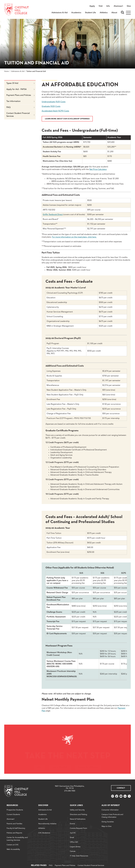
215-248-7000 (70, 791)
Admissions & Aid (18, 71)
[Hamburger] (128, 13)
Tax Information (20, 105)
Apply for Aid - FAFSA (20, 93)
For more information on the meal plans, (74, 241)
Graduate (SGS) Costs (51, 110)
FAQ (20, 111)
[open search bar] (123, 13)
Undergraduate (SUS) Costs (54, 106)
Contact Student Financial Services (20, 118)
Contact (121, 788)
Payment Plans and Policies (20, 99)
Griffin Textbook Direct (53, 218)
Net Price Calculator (98, 173)
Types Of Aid (20, 87)
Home (7, 71)
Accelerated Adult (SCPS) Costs (55, 115)
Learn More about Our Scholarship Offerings (67, 122)
